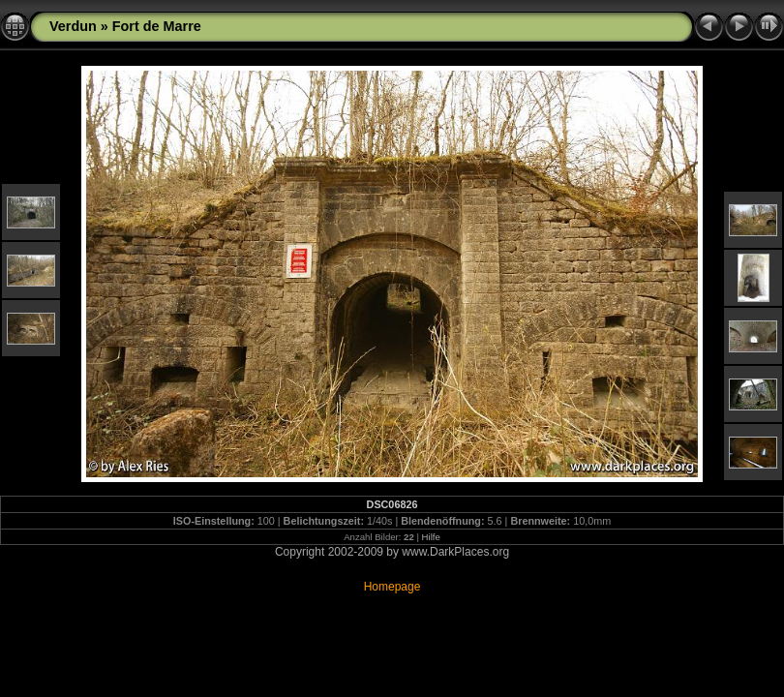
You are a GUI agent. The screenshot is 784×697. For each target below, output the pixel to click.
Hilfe (431, 537)
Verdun (73, 26)
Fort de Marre (157, 26)
